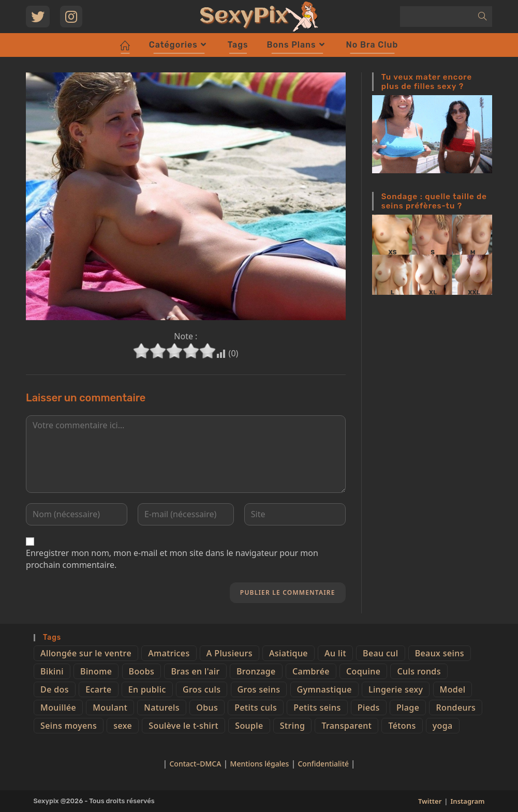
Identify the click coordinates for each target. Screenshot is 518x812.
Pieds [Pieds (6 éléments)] (369, 708)
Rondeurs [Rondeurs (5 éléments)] (456, 708)
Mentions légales (260, 764)
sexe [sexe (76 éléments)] (123, 726)
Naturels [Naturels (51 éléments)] (162, 708)
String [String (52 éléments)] (292, 726)
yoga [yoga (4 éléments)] (443, 726)
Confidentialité (324, 764)
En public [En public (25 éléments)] (147, 689)
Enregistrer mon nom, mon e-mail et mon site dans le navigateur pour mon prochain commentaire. (172, 559)
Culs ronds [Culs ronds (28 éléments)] (419, 671)
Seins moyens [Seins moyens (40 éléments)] (69, 726)
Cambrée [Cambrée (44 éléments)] (311, 671)
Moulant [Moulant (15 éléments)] (110, 708)
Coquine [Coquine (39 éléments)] (363, 671)
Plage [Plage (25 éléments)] (408, 708)
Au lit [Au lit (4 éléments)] (335, 653)
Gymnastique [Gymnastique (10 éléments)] (324, 689)
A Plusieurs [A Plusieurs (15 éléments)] (230, 653)
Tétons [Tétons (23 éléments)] (402, 726)
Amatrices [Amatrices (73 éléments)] (169, 653)
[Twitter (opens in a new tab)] (38, 17)
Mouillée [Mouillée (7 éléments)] (58, 708)
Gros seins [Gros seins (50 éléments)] (259, 689)
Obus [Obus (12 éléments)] (207, 708)
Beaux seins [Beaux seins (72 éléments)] (440, 653)
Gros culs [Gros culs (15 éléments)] (202, 689)
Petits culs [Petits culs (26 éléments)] (256, 708)
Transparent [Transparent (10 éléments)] (346, 726)
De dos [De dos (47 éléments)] (55, 689)
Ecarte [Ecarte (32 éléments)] (98, 689)
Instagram (468, 801)
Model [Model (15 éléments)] (453, 689)
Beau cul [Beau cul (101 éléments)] (380, 653)
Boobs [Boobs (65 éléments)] (142, 671)
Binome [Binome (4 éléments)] (96, 671)
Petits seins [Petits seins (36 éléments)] (317, 708)
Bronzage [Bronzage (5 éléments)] (256, 671)
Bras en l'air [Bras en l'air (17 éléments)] (195, 671)
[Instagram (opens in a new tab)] (71, 17)
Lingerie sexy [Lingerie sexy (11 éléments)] (396, 689)
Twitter (430, 801)
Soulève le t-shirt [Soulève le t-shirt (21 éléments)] (183, 726)
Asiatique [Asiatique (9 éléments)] (288, 653)
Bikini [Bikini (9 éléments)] (52, 671)
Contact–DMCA (195, 764)
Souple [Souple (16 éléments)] (249, 726)
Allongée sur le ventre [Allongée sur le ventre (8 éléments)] (86, 653)
